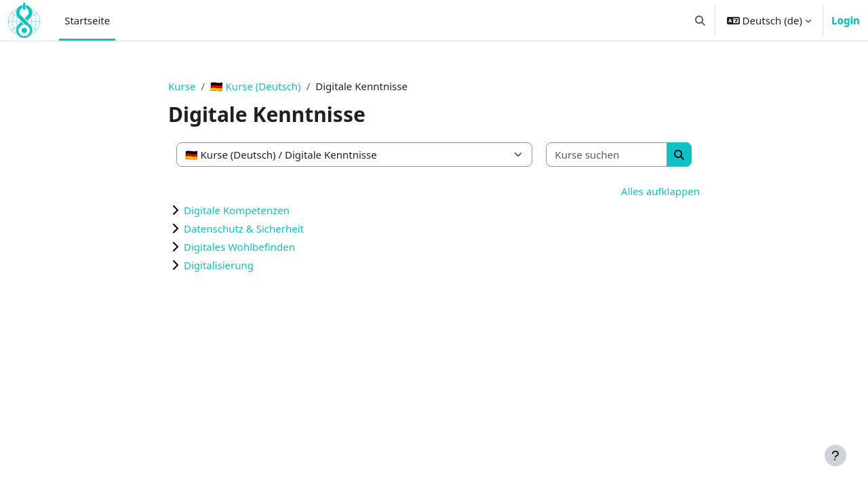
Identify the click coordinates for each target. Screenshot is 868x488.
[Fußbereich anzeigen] (835, 455)
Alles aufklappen (660, 191)
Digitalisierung (219, 265)
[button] (700, 20)
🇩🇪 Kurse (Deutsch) (256, 86)
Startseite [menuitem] (87, 20)
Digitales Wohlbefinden (239, 247)
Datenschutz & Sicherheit (244, 228)
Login (846, 20)
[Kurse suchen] (607, 155)
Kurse (182, 86)
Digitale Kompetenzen (237, 210)
